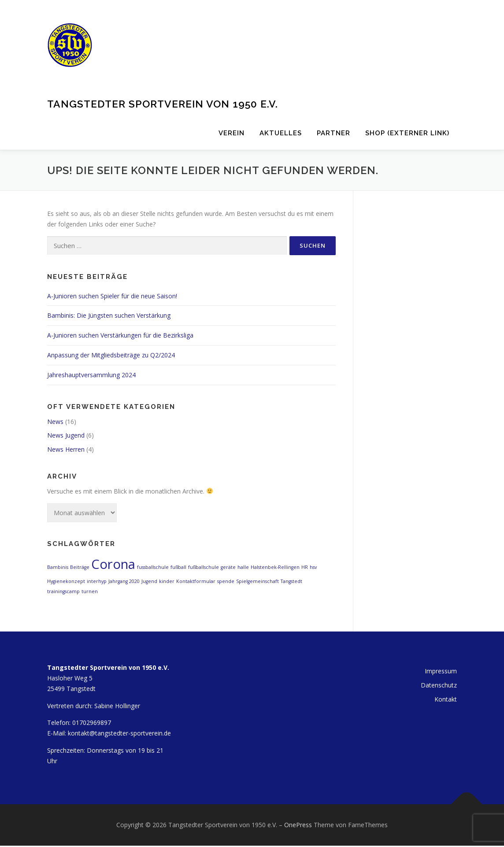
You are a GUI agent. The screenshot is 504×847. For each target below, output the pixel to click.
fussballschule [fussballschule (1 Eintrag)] (153, 567)
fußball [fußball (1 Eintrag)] (178, 567)
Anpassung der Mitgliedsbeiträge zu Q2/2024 (111, 355)
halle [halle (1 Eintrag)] (243, 567)
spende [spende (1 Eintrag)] (226, 581)
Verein (232, 133)
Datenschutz (439, 685)
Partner (334, 133)
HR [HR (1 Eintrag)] (305, 567)
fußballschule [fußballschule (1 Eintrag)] (204, 567)
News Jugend (66, 435)
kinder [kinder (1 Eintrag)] (167, 581)
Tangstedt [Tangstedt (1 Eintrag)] (291, 581)
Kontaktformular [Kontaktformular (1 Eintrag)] (196, 581)
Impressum (441, 671)
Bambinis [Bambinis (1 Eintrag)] (58, 567)
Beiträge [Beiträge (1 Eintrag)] (80, 567)
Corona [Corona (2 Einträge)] (113, 564)
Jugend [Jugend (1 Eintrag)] (149, 581)
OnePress (298, 825)
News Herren (66, 449)
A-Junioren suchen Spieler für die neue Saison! (112, 296)
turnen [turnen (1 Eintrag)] (90, 591)
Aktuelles (281, 133)
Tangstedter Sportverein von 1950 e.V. (163, 103)
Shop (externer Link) (407, 133)
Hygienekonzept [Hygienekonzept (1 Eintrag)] (66, 581)
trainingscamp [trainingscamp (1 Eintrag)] (63, 591)
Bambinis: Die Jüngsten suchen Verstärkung (109, 315)
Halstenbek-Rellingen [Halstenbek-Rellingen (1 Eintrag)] (275, 567)
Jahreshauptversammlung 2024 (91, 375)
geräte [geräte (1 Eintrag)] (228, 567)
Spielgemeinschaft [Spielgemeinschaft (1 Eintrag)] (258, 581)
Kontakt (446, 699)
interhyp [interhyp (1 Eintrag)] (97, 581)
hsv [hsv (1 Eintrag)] (313, 567)
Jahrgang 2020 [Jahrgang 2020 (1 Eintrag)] (124, 581)
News (55, 422)
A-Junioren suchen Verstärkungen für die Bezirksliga (120, 335)
